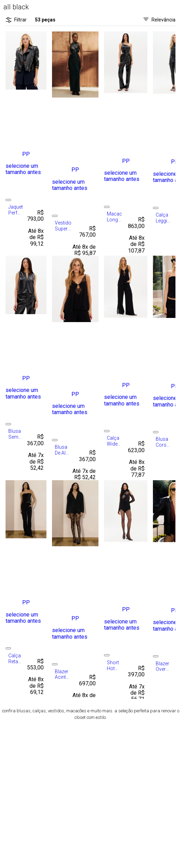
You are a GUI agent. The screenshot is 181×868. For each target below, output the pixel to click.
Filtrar (16, 20)
